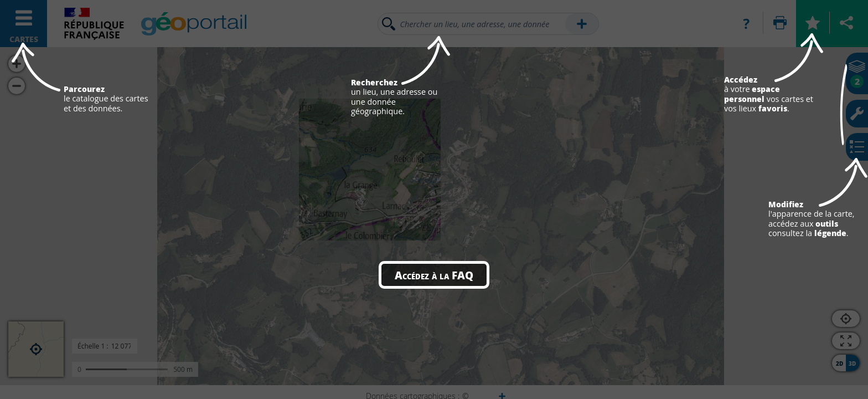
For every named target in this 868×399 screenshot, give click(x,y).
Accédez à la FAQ (434, 275)
